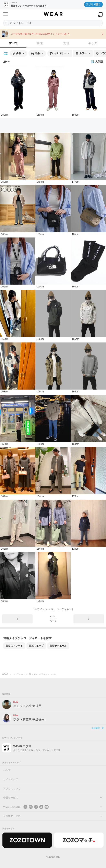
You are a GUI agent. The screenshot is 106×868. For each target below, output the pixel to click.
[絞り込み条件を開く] (6, 53)
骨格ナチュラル (58, 646)
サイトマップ (11, 779)
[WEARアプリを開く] (101, 15)
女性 (66, 43)
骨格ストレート (14, 646)
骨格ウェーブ (36, 646)
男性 (40, 43)
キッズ (93, 43)
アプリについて (12, 788)
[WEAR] (53, 14)
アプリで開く (93, 4)
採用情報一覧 (98, 728)
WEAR (5, 674)
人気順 (97, 62)
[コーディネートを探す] (53, 23)
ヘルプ (7, 770)
